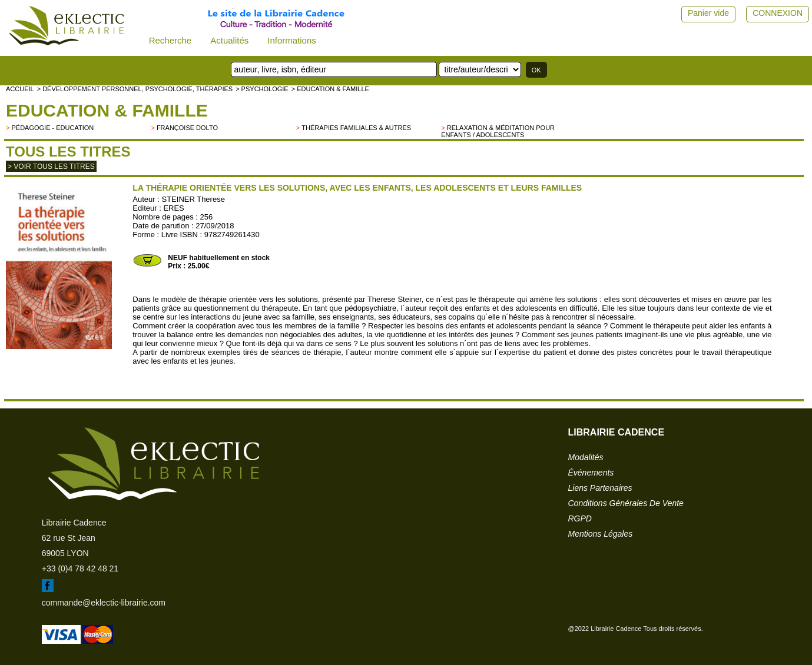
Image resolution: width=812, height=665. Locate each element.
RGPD (580, 518)
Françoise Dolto (187, 128)
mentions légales (601, 534)
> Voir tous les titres (51, 167)
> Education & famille (330, 89)
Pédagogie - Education (52, 128)
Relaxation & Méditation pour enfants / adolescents (498, 131)
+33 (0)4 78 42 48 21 (80, 568)
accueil (20, 89)
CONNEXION (778, 13)
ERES (173, 208)
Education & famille (107, 110)
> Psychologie (262, 89)
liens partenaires (600, 488)
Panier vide (708, 13)
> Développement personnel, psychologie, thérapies (135, 89)
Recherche (170, 40)
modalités (586, 457)
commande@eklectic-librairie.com (104, 603)
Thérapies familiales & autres (356, 128)
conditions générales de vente (626, 503)
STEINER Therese (193, 199)
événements (591, 473)
